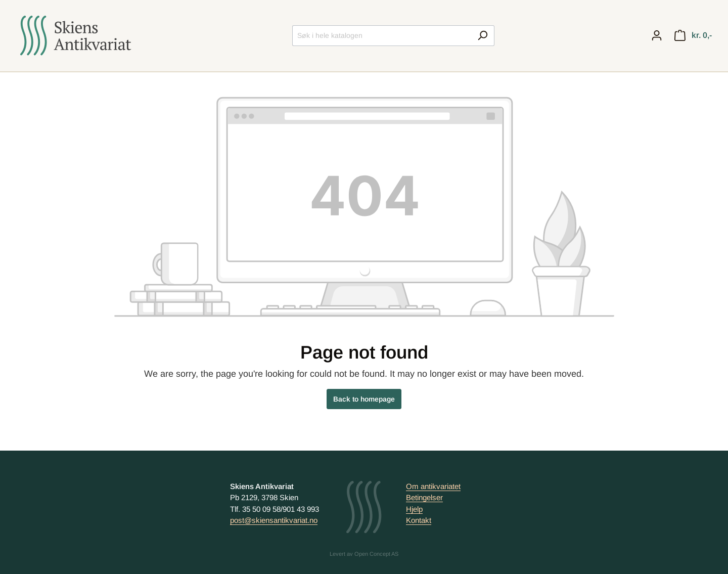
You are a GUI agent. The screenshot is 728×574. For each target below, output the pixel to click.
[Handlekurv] (693, 35)
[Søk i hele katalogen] (382, 36)
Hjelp (414, 509)
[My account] (657, 35)
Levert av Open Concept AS (364, 554)
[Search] (483, 36)
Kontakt (419, 520)
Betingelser (424, 497)
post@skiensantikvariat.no (274, 520)
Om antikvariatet (433, 486)
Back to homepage (364, 399)
